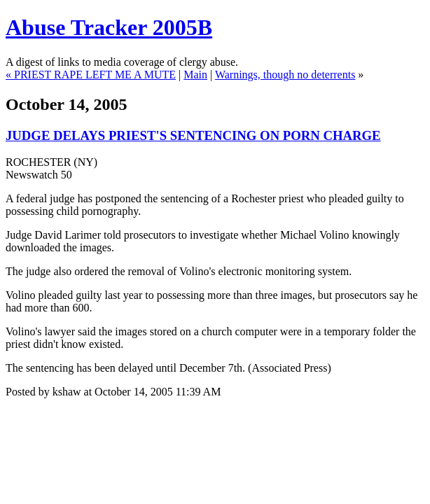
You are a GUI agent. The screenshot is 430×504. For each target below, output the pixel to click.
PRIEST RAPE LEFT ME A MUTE (95, 75)
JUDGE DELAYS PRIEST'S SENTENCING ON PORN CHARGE (193, 135)
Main (195, 75)
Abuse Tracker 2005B (109, 27)
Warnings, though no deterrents (285, 75)
